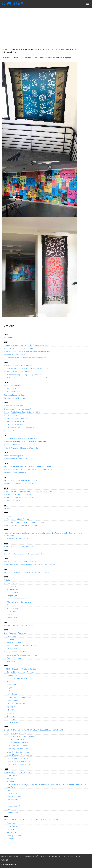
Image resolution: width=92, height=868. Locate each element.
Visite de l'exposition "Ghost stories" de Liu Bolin (22, 448)
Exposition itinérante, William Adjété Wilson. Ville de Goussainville (28, 466)
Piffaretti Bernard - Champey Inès (19, 602)
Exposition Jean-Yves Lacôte (14, 406)
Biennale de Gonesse (12, 583)
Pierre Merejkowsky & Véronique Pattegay (22, 645)
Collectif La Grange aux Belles (18, 678)
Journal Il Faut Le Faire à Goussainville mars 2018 (22, 412)
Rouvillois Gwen (13, 608)
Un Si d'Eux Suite (13, 722)
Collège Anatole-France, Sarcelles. (19, 733)
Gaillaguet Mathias (13, 685)
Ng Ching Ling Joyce (14, 707)
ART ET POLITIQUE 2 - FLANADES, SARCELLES (20, 669)
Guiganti (10, 688)
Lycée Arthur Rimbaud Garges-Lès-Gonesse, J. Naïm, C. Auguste (27, 572)
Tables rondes (12, 611)
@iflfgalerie (8, 337)
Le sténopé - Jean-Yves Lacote (15, 473)
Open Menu (88, 4)
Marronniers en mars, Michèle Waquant (19, 494)
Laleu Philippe (12, 793)
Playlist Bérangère (11, 415)
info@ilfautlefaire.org (61, 856)
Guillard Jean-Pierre (14, 691)
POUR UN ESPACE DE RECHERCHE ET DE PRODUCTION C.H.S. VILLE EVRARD (31, 820)
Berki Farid (11, 778)
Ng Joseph (11, 710)
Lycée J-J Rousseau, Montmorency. (19, 755)
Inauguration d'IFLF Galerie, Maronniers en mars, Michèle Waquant (28, 491)
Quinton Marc (12, 719)
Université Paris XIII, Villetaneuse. (19, 764)
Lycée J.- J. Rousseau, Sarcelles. (18, 758)
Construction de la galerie (14, 456)
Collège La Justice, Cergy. (16, 739)
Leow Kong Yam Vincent (15, 700)
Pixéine (15, 865)
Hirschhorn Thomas (14, 790)
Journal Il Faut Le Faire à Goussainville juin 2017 (21, 445)
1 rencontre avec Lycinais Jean (18, 418)
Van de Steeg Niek (14, 806)
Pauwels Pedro (12, 800)
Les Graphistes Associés (16, 703)
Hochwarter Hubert (14, 639)
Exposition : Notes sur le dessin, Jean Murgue (21, 480)
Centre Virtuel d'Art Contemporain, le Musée (20, 561)
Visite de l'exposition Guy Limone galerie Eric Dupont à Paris (29, 368)
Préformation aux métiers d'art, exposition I (20, 497)
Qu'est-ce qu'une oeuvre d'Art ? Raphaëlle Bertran (25, 522)
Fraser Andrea (12, 681)
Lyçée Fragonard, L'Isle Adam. (18, 749)
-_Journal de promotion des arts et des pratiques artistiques (26, 345)
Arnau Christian (13, 826)
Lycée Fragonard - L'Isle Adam (15, 633)
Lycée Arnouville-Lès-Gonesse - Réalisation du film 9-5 (24, 554)
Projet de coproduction (13, 385)
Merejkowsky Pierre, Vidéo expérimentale (22, 655)
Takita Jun (10, 839)
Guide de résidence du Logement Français (20, 546)
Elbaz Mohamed (13, 781)
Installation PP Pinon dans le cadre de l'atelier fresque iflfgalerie (27, 351)
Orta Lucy (10, 716)
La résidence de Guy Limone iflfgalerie (18, 365)
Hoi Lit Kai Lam (12, 694)
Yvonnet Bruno (12, 812)
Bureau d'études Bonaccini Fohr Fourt (21, 672)
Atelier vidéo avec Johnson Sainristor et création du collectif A (29, 378)
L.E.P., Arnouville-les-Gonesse (18, 746)
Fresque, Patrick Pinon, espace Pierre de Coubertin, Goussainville (28, 470)
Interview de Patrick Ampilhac (17, 539)
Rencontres (11, 605)
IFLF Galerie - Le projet (12, 508)
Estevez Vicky (12, 636)
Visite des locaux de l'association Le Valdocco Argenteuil (27, 358)
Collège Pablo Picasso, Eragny (18, 742)
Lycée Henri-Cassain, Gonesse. (18, 752)
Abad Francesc (12, 775)
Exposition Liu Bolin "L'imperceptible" (17, 409)
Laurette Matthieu (13, 592)
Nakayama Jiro (12, 596)
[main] (46, 183)
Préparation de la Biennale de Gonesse (19, 625)
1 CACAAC (8, 580)
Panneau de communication (17, 599)
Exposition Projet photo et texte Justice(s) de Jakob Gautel (25, 442)
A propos (8, 516)
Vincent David (12, 618)
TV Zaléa (10, 614)
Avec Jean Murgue (13, 392)
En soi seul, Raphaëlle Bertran (18, 519)
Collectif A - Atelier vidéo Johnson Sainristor (20, 348)
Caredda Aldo (12, 675)
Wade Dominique (13, 809)
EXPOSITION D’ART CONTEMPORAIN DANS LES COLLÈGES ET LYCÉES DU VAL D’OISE (34, 730)
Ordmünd (11, 713)
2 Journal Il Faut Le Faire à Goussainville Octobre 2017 (24, 438)
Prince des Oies (10, 431)
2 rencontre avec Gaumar (16, 421)
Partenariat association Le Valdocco (17, 372)
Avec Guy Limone (13, 389)
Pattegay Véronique (14, 642)
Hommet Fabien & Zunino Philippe (19, 697)
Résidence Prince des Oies (14, 395)
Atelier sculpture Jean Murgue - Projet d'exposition (25, 375)
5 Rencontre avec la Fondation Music (20, 428)
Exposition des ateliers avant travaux (18, 459)
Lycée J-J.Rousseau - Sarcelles (15, 652)
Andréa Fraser (12, 586)
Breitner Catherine (14, 589)
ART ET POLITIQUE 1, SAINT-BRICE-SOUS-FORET (21, 772)
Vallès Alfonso (12, 649)
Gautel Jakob (11, 829)
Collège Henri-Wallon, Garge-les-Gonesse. (22, 736)
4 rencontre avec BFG (15, 425)
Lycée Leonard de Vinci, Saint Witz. (19, 761)
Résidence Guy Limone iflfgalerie (16, 355)
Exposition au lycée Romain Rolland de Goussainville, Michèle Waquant (30, 565)
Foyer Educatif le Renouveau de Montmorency (21, 525)
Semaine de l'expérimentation (15, 398)
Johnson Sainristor (14, 501)
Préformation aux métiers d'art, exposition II (20, 483)
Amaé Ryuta (11, 823)
